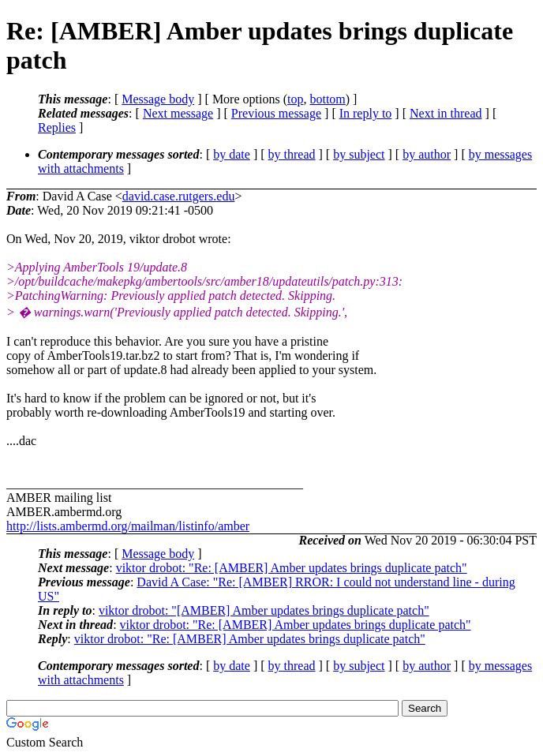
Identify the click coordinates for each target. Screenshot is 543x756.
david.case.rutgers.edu (179, 196)
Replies (57, 127)
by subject (359, 154)
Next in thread (446, 113)
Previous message (276, 113)
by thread (292, 154)
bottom (327, 99)
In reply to (366, 113)
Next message (178, 113)
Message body (158, 99)
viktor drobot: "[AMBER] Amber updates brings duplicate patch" (264, 610)
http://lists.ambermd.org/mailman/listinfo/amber (128, 526)
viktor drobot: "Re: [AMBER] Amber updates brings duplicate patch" (292, 568)
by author (427, 154)
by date (232, 154)
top (295, 99)
